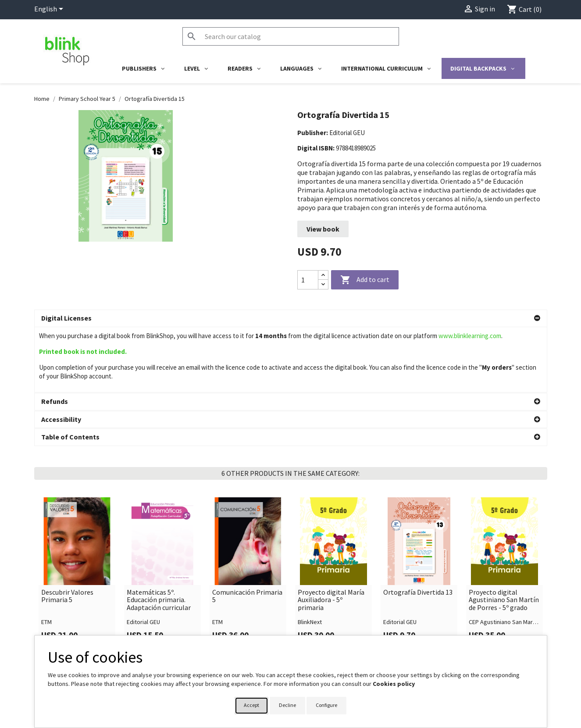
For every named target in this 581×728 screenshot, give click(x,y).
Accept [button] (251, 705)
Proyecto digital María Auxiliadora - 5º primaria (331, 535)
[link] (77, 507)
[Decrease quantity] (323, 284)
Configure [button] (326, 705)
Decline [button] (287, 705)
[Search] (291, 36)
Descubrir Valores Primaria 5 (67, 531)
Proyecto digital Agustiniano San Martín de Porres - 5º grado (504, 535)
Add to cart (365, 280)
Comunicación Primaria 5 (247, 531)
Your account (318, 632)
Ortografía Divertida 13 (418, 527)
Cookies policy (394, 684)
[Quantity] (308, 280)
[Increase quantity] (323, 275)
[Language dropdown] (50, 10)
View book (323, 229)
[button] (291, 318)
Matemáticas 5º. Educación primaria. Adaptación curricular (159, 535)
